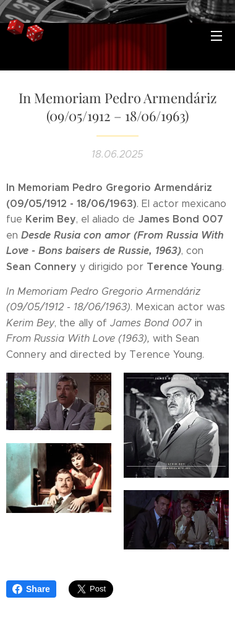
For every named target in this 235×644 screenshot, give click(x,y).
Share (31, 589)
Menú (216, 36)
